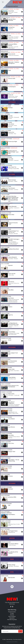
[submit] (20, 631)
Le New (12, 613)
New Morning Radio (12, 620)
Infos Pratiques (12, 616)
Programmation (12, 612)
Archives (12, 615)
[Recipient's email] (10, 631)
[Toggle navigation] (3, 2)
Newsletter (12, 618)
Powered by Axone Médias (12, 642)
